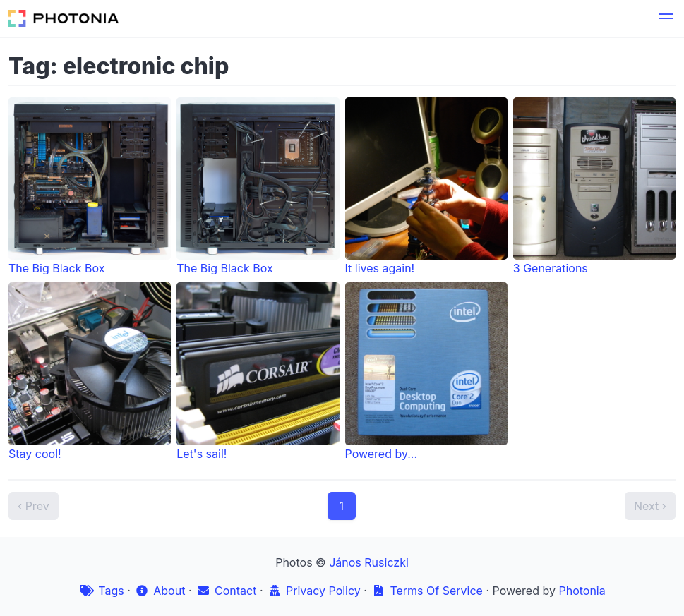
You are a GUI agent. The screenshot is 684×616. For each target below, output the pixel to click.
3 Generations (594, 186)
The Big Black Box (90, 186)
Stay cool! (90, 371)
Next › (650, 506)
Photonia (582, 591)
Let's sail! (258, 371)
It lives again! (426, 186)
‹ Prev (34, 506)
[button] (666, 18)
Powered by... (426, 371)
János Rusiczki (369, 562)
